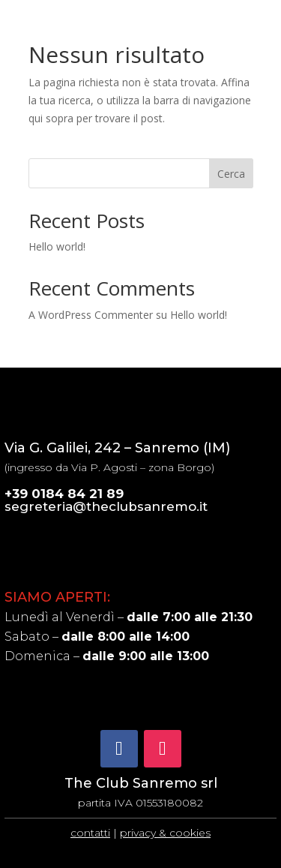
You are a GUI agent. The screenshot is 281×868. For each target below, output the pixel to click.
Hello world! (57, 246)
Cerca (231, 174)
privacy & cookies (165, 833)
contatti (90, 833)
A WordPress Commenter (91, 315)
